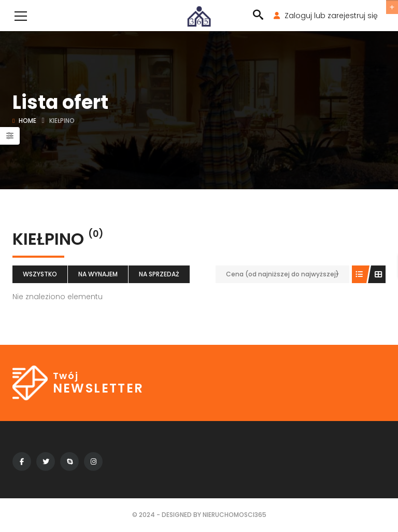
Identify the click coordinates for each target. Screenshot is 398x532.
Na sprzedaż (159, 274)
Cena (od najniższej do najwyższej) (282, 274)
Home (27, 121)
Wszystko (40, 274)
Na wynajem (98, 274)
